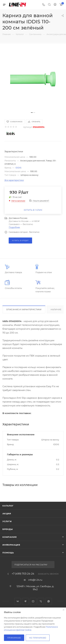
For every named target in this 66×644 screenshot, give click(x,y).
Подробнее (14, 227)
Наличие (56, 310)
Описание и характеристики (24, 310)
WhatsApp (49, 601)
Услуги (7, 521)
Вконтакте (18, 601)
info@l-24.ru (35, 580)
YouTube (33, 601)
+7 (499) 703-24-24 (23, 574)
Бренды (8, 529)
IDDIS (18, 168)
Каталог (8, 506)
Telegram (25, 601)
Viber (41, 601)
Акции (7, 514)
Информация (11, 545)
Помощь (8, 553)
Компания (10, 537)
